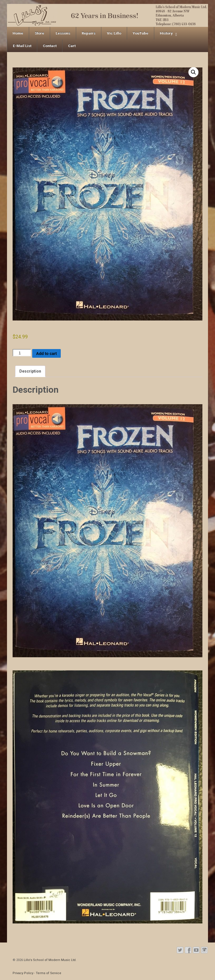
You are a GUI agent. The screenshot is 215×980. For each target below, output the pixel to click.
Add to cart (46, 354)
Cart (72, 46)
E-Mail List (22, 46)
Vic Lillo (114, 33)
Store (39, 33)
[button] (193, 72)
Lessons (63, 33)
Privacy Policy (23, 973)
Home (18, 33)
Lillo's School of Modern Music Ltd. (50, 960)
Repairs (89, 33)
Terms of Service (49, 973)
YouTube (141, 33)
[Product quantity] (22, 353)
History (166, 33)
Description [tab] (30, 371)
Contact (50, 46)
